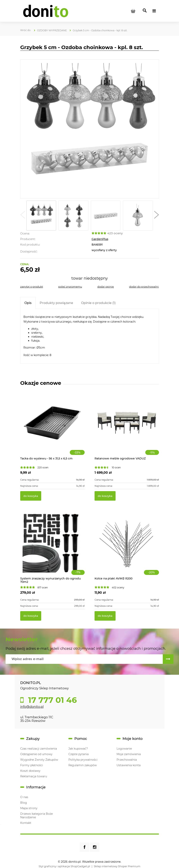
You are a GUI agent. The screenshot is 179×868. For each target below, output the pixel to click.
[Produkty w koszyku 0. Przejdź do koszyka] (133, 11)
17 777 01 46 (51, 700)
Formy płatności (32, 765)
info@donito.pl (32, 707)
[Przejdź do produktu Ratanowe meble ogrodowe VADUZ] (127, 427)
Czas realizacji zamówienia (39, 749)
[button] (23, 216)
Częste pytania (78, 754)
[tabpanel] (90, 336)
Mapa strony (29, 808)
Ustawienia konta (129, 765)
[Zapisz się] (168, 659)
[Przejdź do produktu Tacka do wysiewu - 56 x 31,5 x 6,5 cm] (52, 427)
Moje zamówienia (129, 754)
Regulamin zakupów (83, 765)
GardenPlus (100, 239)
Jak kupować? (78, 749)
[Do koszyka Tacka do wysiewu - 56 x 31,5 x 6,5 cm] (31, 496)
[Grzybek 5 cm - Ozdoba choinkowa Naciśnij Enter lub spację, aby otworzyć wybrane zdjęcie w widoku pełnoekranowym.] (89, 129)
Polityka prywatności (83, 760)
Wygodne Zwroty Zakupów (39, 760)
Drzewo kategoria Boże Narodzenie (36, 816)
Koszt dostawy (30, 771)
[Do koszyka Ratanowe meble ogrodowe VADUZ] (105, 496)
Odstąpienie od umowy (36, 754)
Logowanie (124, 749)
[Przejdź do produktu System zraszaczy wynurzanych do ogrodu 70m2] (52, 547)
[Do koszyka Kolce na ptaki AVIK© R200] (105, 616)
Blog (24, 803)
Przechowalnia (127, 760)
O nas (24, 797)
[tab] (28, 303)
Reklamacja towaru (34, 776)
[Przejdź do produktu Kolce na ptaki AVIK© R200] (127, 547)
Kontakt (26, 823)
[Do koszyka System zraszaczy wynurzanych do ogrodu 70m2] (31, 616)
